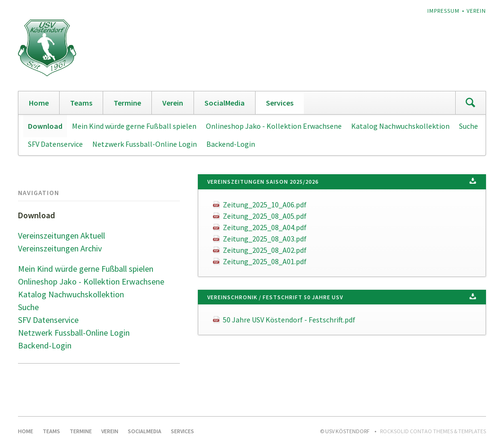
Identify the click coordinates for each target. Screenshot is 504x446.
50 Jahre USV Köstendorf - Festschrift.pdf (289, 320)
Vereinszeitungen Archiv (60, 248)
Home (39, 103)
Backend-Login (231, 144)
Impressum (443, 11)
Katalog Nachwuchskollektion (400, 126)
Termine (127, 103)
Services (280, 103)
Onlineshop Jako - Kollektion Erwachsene (274, 126)
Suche (469, 126)
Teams (81, 103)
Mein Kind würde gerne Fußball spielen (134, 126)
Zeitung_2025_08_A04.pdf (265, 227)
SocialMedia (225, 103)
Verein (476, 11)
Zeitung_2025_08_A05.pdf (265, 216)
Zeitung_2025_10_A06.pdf (265, 205)
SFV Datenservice (55, 144)
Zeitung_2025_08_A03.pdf (265, 239)
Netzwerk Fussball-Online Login (145, 144)
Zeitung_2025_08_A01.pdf (265, 261)
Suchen (470, 103)
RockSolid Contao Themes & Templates (433, 431)
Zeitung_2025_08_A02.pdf (265, 250)
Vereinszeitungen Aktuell (62, 236)
